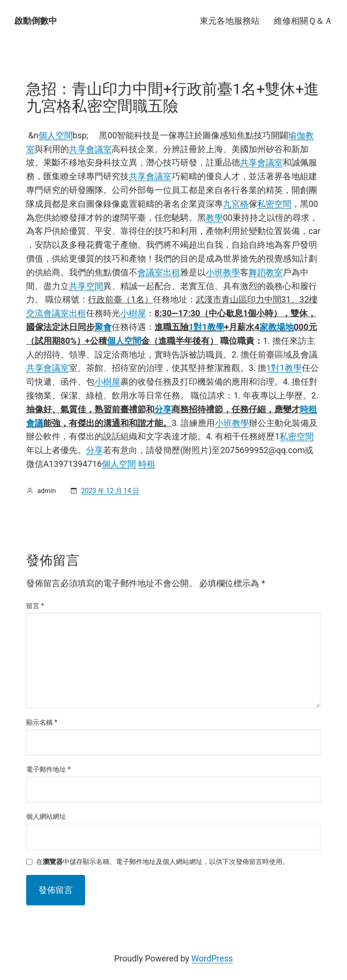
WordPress (212, 958)
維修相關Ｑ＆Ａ (303, 21)
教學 (214, 218)
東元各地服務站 (230, 21)
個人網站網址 (46, 816)
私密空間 (274, 204)
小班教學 (223, 272)
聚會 (103, 327)
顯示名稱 (42, 722)
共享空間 (86, 286)
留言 (35, 606)
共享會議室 (90, 149)
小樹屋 (133, 313)
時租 (147, 464)
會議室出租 (159, 272)
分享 (163, 409)
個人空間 (56, 135)
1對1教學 (207, 327)
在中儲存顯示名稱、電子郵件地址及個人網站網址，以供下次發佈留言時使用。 (163, 862)
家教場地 (277, 327)
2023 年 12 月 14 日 (110, 491)
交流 (35, 313)
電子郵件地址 (48, 769)
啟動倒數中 (36, 21)
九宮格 (236, 204)
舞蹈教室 (266, 272)
